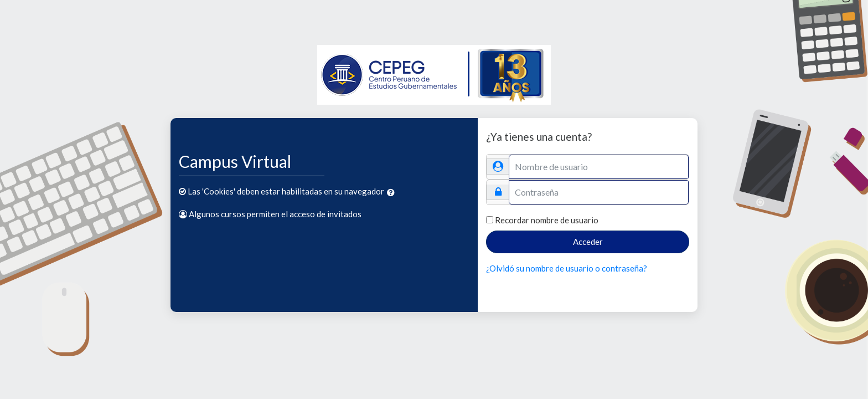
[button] (393, 193)
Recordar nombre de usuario (547, 220)
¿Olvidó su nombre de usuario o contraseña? (567, 268)
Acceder (588, 242)
